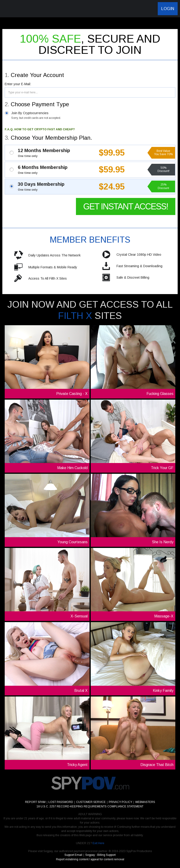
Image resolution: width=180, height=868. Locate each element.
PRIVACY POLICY (120, 802)
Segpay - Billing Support (100, 855)
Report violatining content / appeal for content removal (90, 859)
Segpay (48, 851)
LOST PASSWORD (61, 802)
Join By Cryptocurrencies (36, 115)
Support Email (73, 855)
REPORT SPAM (35, 802)
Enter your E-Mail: (18, 84)
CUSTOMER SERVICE (91, 802)
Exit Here (98, 843)
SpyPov (28, 9)
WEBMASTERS (145, 802)
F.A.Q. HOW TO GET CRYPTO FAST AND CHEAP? (40, 129)
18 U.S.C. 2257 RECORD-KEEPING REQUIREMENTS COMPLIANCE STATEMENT (90, 806)
